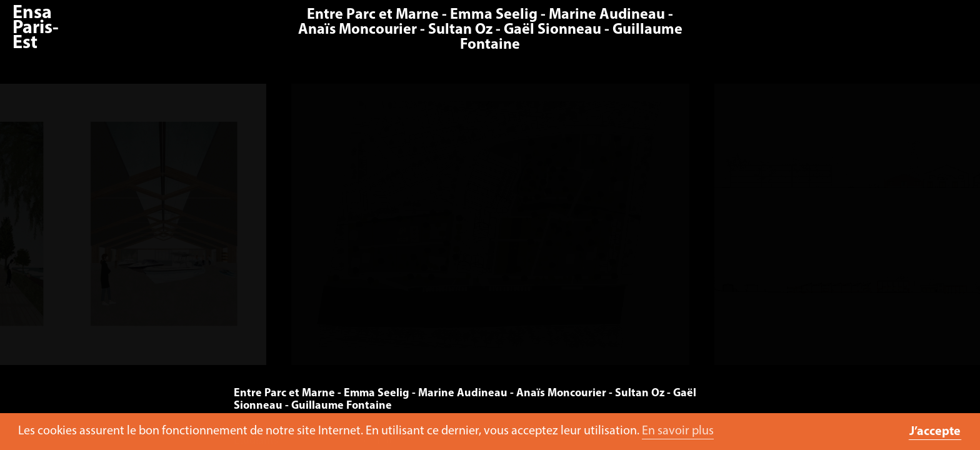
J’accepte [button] (935, 432)
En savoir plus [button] (678, 431)
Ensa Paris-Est (36, 28)
